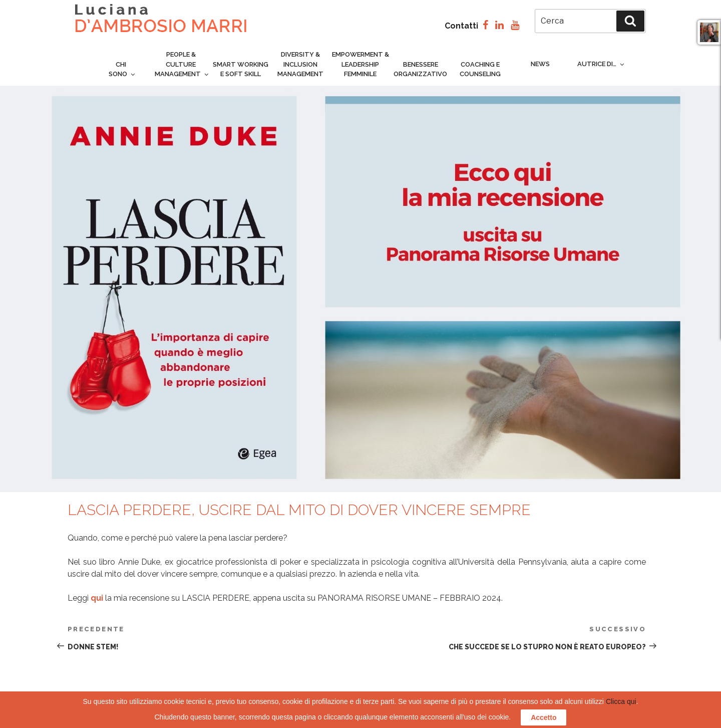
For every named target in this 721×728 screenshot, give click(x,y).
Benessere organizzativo (420, 69)
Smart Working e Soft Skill (241, 69)
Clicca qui (621, 701)
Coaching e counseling (480, 69)
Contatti (461, 26)
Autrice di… (601, 64)
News (540, 64)
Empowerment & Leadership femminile (360, 64)
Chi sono (122, 69)
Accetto (544, 717)
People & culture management (182, 64)
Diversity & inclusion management (300, 64)
